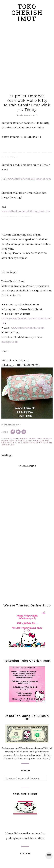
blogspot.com (10, 342)
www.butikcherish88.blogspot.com (30, 179)
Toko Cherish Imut (27, 13)
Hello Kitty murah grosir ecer (25, 439)
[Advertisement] (27, 58)
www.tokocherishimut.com (28, 328)
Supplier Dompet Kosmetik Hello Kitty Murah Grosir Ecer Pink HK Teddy (27, 441)
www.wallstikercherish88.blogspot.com (26, 211)
